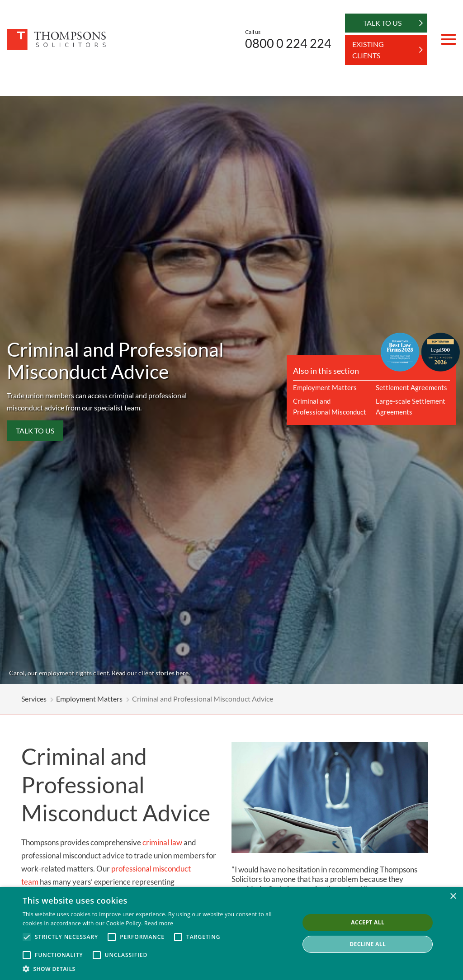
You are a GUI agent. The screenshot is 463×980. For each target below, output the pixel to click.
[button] (157, 969)
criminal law (162, 842)
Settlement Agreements (411, 387)
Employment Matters (325, 387)
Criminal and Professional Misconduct (330, 406)
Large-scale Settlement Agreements (411, 406)
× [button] (453, 897)
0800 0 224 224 (288, 43)
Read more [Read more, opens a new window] (159, 923)
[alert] (231, 933)
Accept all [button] (368, 922)
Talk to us (35, 431)
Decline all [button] (368, 944)
